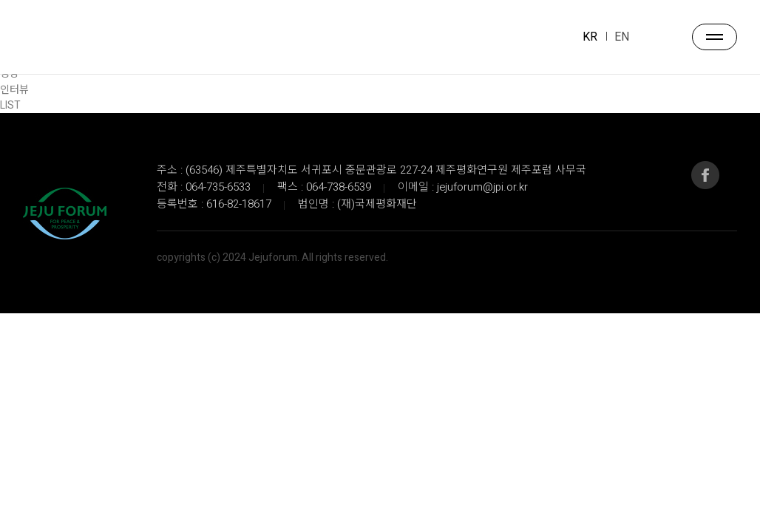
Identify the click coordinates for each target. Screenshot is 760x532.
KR (590, 37)
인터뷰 (14, 90)
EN (622, 37)
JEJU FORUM (58, 38)
